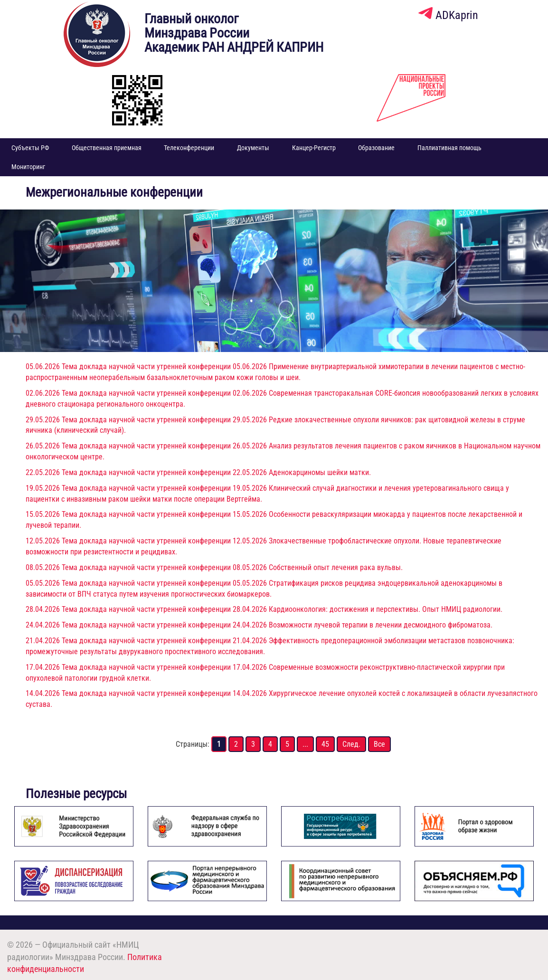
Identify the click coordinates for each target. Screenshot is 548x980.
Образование (376, 148)
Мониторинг (28, 167)
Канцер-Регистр (314, 148)
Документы (253, 148)
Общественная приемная (107, 148)
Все (379, 744)
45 (325, 744)
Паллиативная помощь (449, 148)
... (305, 744)
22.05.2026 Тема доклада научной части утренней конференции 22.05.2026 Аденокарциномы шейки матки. (198, 472)
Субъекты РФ (30, 148)
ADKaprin (448, 15)
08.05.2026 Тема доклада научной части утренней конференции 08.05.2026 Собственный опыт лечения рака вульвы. (214, 567)
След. (351, 744)
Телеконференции (189, 148)
